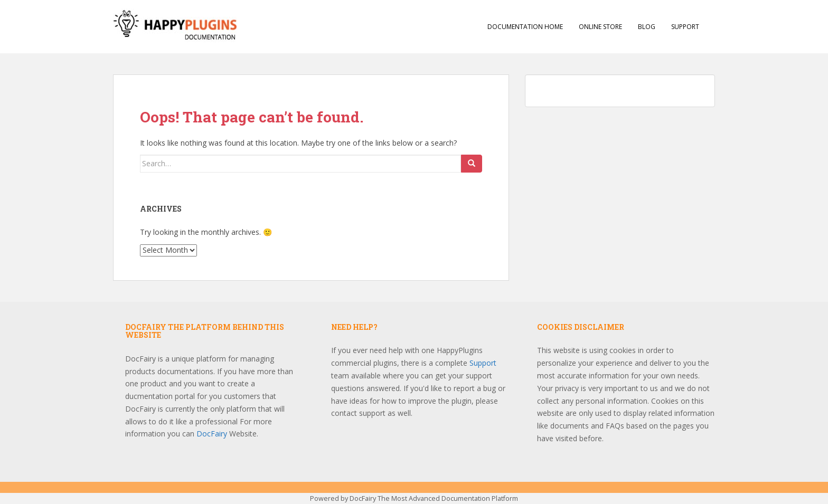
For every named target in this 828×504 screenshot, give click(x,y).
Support (685, 27)
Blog (647, 27)
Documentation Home (525, 27)
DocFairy (213, 434)
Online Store (600, 27)
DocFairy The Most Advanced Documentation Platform (434, 498)
